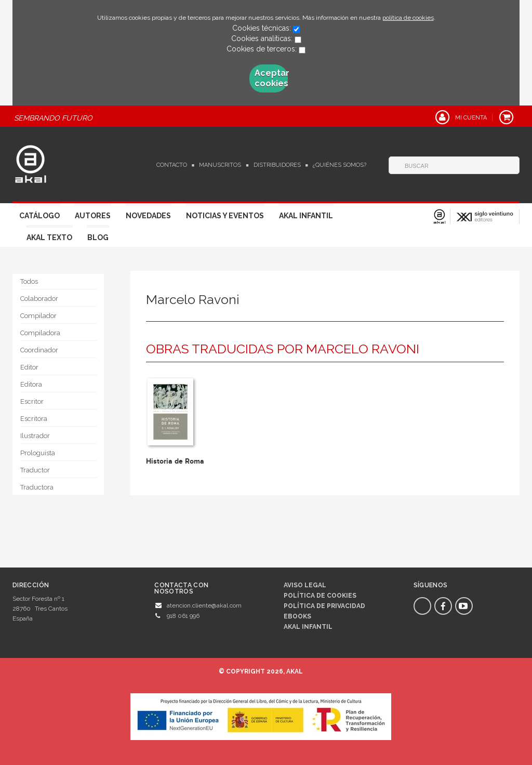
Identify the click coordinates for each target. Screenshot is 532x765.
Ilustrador (35, 436)
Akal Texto (49, 238)
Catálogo (39, 216)
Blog (98, 238)
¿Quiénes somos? (340, 165)
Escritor (32, 401)
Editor (29, 367)
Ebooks (297, 616)
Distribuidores (277, 165)
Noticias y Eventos (225, 216)
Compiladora (40, 333)
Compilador (38, 316)
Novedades (148, 216)
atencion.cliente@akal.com (204, 605)
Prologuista (38, 453)
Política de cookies (320, 596)
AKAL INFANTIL (308, 627)
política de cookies (408, 18)
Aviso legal (305, 585)
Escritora (34, 419)
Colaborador (39, 299)
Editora (31, 384)
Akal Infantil (306, 216)
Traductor (35, 470)
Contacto (172, 165)
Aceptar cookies (271, 78)
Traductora (37, 487)
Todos (29, 281)
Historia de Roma (175, 461)
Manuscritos (220, 165)
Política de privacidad (324, 606)
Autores (93, 216)
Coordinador (39, 350)
